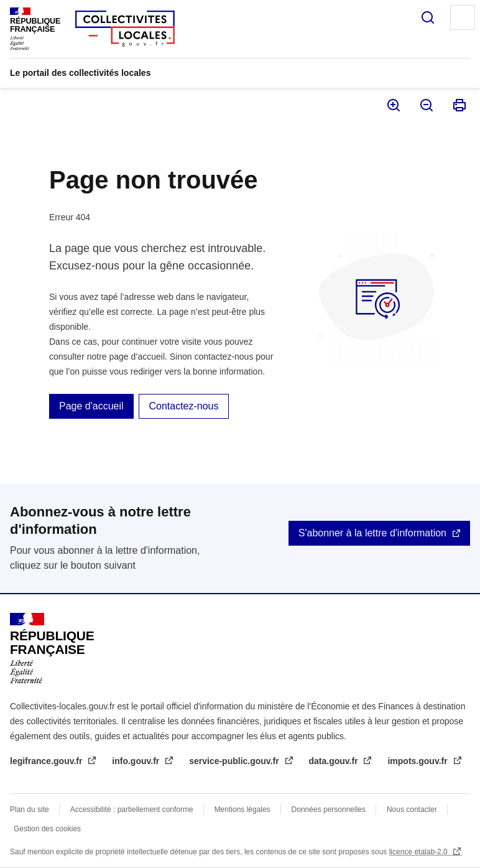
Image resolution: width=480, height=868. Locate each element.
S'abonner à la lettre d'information (372, 533)
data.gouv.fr (335, 761)
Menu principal (463, 17)
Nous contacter (412, 810)
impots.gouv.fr (418, 761)
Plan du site (30, 810)
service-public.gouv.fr (235, 761)
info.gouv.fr (137, 761)
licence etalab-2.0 (419, 852)
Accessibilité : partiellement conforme (132, 810)
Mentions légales (242, 810)
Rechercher (428, 17)
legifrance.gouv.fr (47, 761)
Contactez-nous (183, 406)
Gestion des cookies (47, 829)
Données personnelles (329, 810)
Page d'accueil (91, 406)
